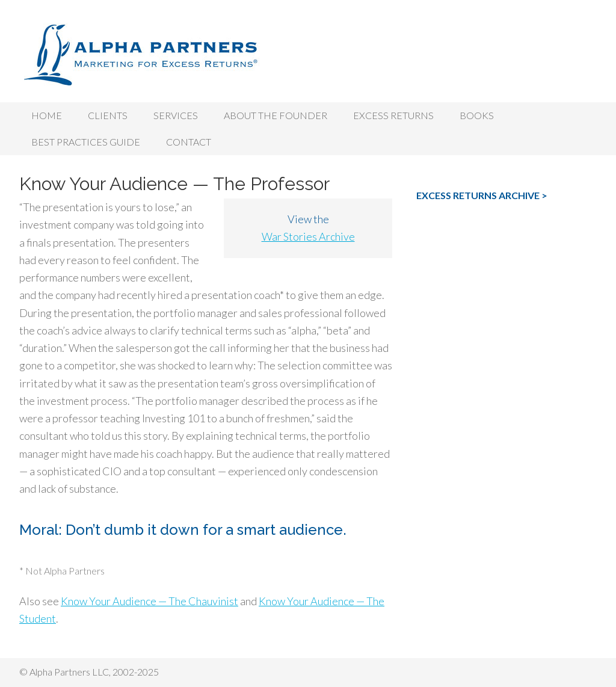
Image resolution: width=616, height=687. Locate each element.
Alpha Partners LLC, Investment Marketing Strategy (308, 54)
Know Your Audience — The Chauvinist (149, 601)
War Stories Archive (308, 236)
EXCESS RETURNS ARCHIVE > (482, 195)
